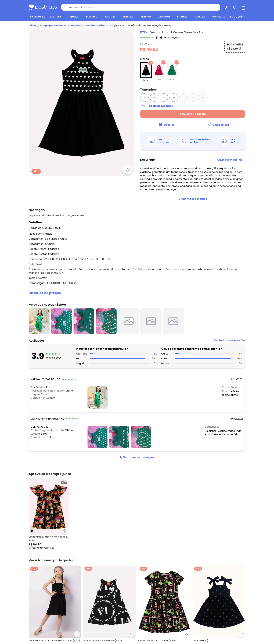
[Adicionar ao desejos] (128, 170)
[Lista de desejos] (235, 7)
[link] (160, 38)
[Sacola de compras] (243, 7)
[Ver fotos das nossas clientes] (98, 398)
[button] (137, 293)
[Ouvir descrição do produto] (230, 160)
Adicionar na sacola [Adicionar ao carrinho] (193, 114)
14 (193, 97)
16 (203, 97)
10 (174, 97)
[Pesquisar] (65, 7)
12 (184, 97)
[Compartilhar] (219, 125)
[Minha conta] (226, 7)
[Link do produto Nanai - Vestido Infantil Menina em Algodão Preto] (49, 514)
